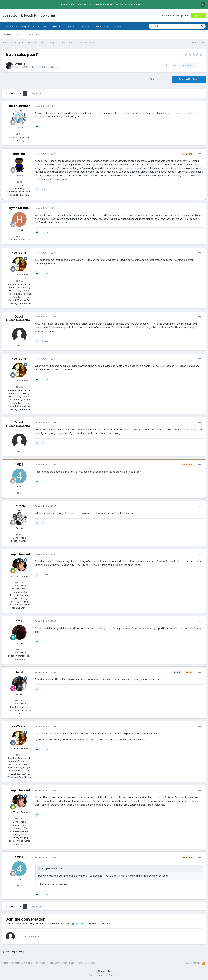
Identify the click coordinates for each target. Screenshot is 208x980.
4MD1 (19, 465)
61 (19, 182)
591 (19, 134)
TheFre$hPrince (19, 106)
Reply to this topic (189, 79)
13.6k (19, 582)
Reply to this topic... (33, 936)
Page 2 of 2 (38, 93)
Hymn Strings (19, 208)
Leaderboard (101, 26)
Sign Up (198, 15)
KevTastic (19, 253)
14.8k (19, 700)
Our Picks (71, 26)
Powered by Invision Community (104, 975)
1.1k (19, 649)
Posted (45, 106)
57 (19, 493)
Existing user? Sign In (175, 16)
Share (171, 65)
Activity (85, 26)
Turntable (19, 506)
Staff (19, 35)
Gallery (117, 26)
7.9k (19, 534)
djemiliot (19, 154)
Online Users (34, 35)
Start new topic (158, 79)
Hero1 (21, 64)
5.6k (19, 281)
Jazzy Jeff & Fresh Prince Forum (29, 15)
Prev (14, 93)
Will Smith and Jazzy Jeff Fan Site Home (26, 26)
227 (19, 236)
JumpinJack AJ (19, 554)
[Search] (165, 26)
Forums (7, 35)
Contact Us (104, 971)
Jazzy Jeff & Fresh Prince (45, 67)
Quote (45, 126)
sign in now (77, 923)
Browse (56, 28)
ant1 (19, 621)
